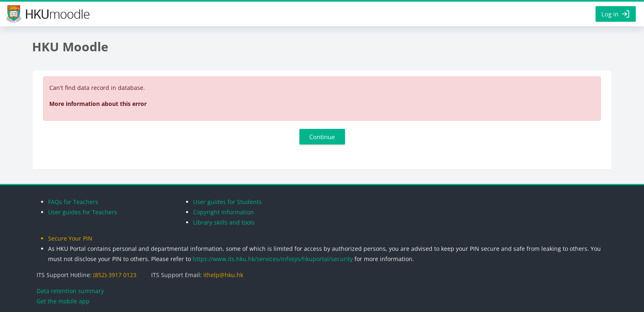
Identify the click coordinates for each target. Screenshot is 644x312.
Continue (322, 137)
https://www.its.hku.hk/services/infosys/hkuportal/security (273, 259)
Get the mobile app (63, 301)
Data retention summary (70, 291)
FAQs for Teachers (73, 202)
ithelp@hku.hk (223, 275)
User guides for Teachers (83, 212)
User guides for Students (227, 202)
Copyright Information (223, 212)
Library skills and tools (224, 222)
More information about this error (98, 104)
